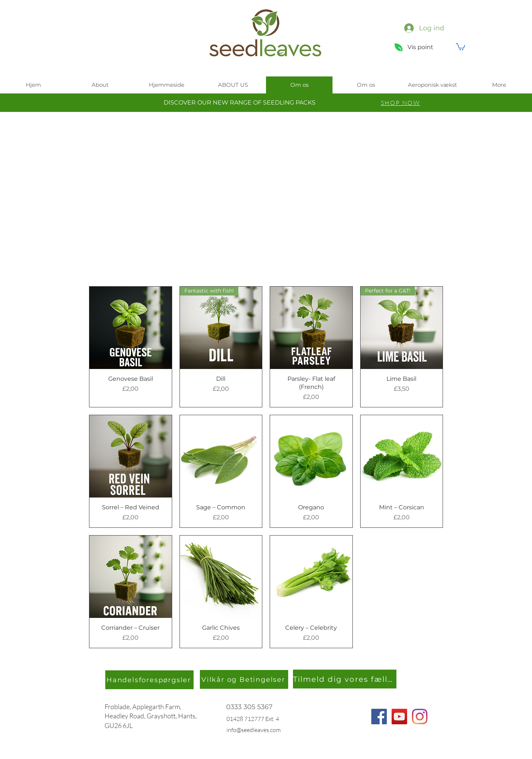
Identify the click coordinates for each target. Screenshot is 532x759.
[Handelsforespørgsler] (149, 680)
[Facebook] (379, 717)
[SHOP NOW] (400, 103)
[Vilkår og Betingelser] (244, 679)
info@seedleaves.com (254, 730)
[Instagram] (420, 717)
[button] (461, 46)
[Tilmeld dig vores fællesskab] (345, 679)
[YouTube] (399, 717)
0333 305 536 (247, 707)
